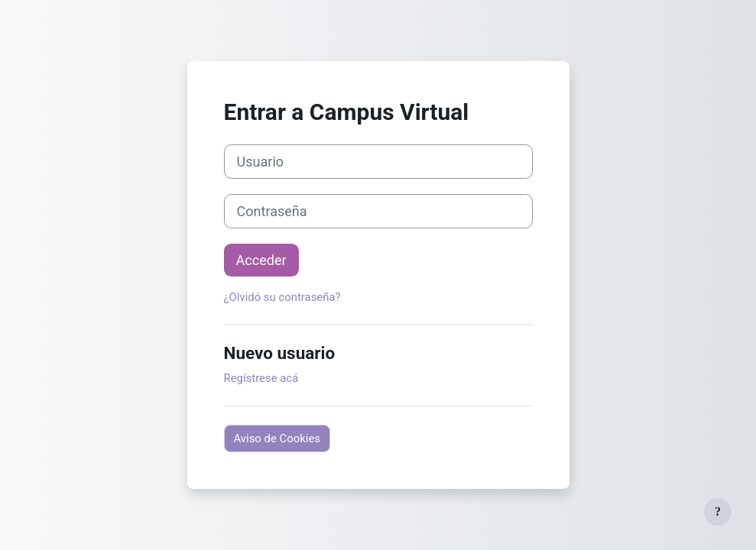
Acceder (261, 260)
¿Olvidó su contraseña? (282, 297)
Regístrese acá (261, 378)
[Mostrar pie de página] (718, 512)
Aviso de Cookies (277, 438)
